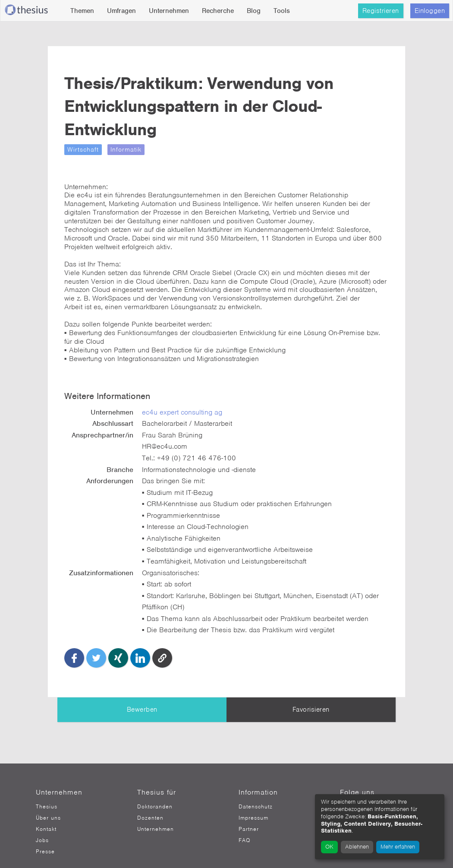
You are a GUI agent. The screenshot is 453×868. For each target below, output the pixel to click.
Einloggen (430, 11)
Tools (282, 11)
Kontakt (46, 813)
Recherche (218, 11)
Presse (45, 836)
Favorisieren (311, 694)
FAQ (244, 824)
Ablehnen (357, 847)
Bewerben (142, 694)
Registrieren (381, 11)
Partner (249, 813)
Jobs (42, 824)
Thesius (47, 791)
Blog (254, 11)
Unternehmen (169, 11)
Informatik (136, 149)
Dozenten (150, 802)
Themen (82, 11)
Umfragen (121, 11)
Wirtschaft (93, 149)
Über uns (48, 802)
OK (329, 847)
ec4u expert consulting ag (189, 405)
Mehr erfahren (398, 847)
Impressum (253, 802)
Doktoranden (155, 791)
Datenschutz (256, 791)
